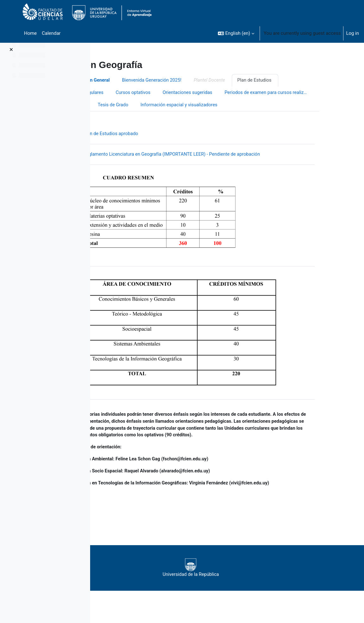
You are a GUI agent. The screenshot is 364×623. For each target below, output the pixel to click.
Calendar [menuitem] (51, 33)
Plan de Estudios (294, 80)
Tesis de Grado (244, 105)
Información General (125, 80)
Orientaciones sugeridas (226, 93)
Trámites (207, 105)
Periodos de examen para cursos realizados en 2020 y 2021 (148, 105)
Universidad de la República (222, 583)
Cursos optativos (170, 93)
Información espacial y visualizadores (143, 118)
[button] (236, 33)
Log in (352, 33)
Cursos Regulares (122, 93)
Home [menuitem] (30, 33)
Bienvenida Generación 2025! (189, 80)
